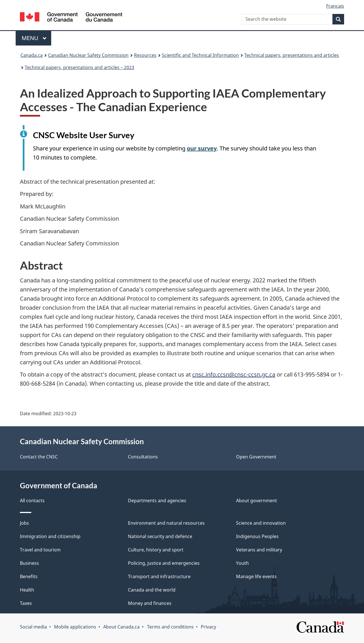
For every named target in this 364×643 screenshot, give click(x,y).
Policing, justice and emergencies (164, 563)
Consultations (143, 457)
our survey (202, 148)
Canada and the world (152, 590)
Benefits (29, 576)
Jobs (24, 523)
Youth (242, 563)
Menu (34, 38)
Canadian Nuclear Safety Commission (88, 55)
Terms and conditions (170, 627)
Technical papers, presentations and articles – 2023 (79, 67)
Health (27, 590)
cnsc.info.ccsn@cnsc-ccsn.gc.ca (234, 374)
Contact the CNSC (39, 457)
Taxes (26, 603)
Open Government (256, 457)
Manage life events (256, 576)
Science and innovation (261, 523)
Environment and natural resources (166, 523)
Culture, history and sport (156, 550)
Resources (145, 55)
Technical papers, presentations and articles (292, 55)
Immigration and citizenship (50, 536)
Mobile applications (75, 627)
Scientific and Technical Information (200, 55)
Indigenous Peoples (257, 536)
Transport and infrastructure (159, 576)
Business (29, 563)
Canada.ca (32, 55)
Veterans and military (259, 550)
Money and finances (150, 603)
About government (257, 501)
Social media (33, 627)
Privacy (208, 627)
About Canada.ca (121, 627)
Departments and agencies (157, 501)
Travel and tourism (40, 550)
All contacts (32, 501)
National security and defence (160, 536)
